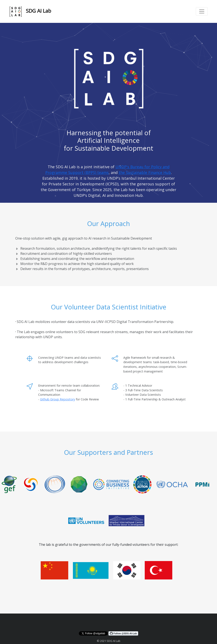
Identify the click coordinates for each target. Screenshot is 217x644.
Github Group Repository (58, 399)
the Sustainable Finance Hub (145, 172)
